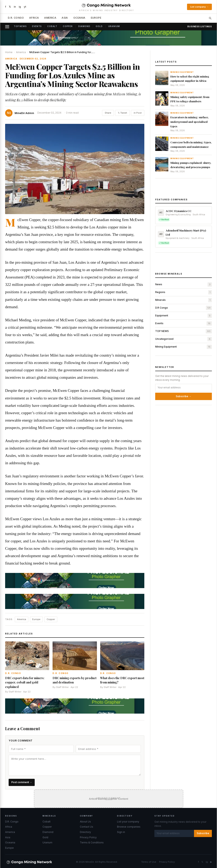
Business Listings (200, 26)
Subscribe (203, 833)
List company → (199, 7)
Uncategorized (164, 339)
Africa (34, 18)
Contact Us (87, 827)
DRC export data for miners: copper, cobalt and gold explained (25, 682)
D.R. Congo (16, 18)
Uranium (114, 26)
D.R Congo (162, 308)
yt (25, 7)
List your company (128, 822)
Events (37, 26)
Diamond (84, 26)
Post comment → (22, 782)
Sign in (121, 832)
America (50, 18)
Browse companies (129, 827)
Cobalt (52, 26)
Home (9, 52)
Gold (99, 26)
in (15, 7)
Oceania (79, 18)
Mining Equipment (166, 347)
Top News (20, 26)
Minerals (160, 300)
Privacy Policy (88, 837)
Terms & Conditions (92, 842)
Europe (96, 18)
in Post (138, 113)
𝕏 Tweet (122, 113)
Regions (160, 292)
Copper (68, 26)
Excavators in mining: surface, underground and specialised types (190, 122)
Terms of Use (149, 862)
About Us (85, 822)
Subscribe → (184, 396)
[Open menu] (8, 27)
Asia (65, 18)
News (159, 284)
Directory (85, 832)
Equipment (162, 315)
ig (20, 7)
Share (108, 113)
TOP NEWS (162, 331)
